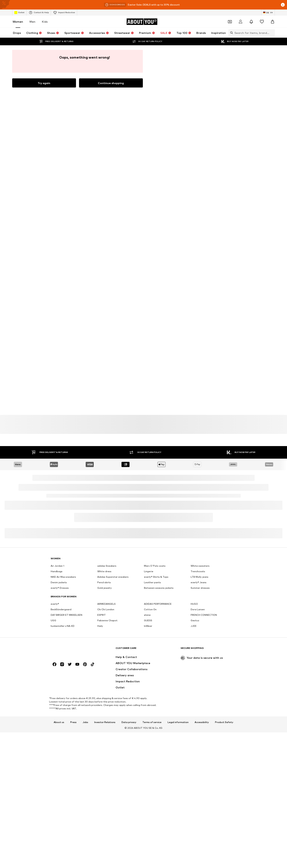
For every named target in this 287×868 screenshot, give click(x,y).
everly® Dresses (60, 705)
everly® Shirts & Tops (156, 694)
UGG (53, 737)
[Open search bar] (231, 33)
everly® (55, 721)
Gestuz (195, 737)
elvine (147, 732)
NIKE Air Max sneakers (63, 694)
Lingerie (149, 688)
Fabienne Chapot (107, 737)
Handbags (57, 688)
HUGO (194, 721)
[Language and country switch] (268, 13)
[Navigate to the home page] (142, 22)
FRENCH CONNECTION (204, 732)
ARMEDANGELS (106, 721)
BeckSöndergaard (61, 726)
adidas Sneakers (107, 683)
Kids (45, 22)
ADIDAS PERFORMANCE (158, 721)
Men (32, 22)
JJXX (193, 743)
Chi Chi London (106, 726)
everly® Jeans (199, 699)
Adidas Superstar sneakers (113, 694)
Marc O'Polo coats (155, 683)
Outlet (19, 13)
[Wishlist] (262, 22)
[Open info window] (283, 5)
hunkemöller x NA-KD (63, 743)
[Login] (241, 22)
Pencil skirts (104, 699)
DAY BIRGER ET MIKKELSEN (66, 732)
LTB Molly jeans (199, 694)
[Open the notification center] (251, 22)
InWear (148, 743)
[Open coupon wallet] (230, 22)
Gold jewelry (105, 705)
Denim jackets (59, 699)
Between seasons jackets (159, 705)
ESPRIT (102, 732)
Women (18, 22)
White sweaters (200, 683)
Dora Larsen (198, 726)
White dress (104, 688)
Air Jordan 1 (57, 683)
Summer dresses (200, 705)
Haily (100, 743)
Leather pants (152, 699)
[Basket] (273, 22)
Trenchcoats (198, 688)
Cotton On (150, 726)
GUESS (148, 737)
